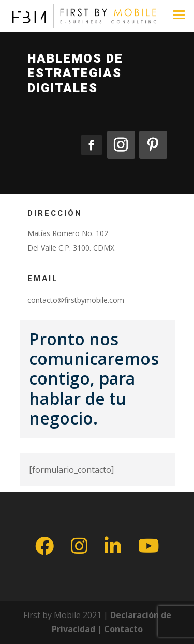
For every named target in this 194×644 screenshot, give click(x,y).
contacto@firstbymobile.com (76, 300)
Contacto (123, 629)
